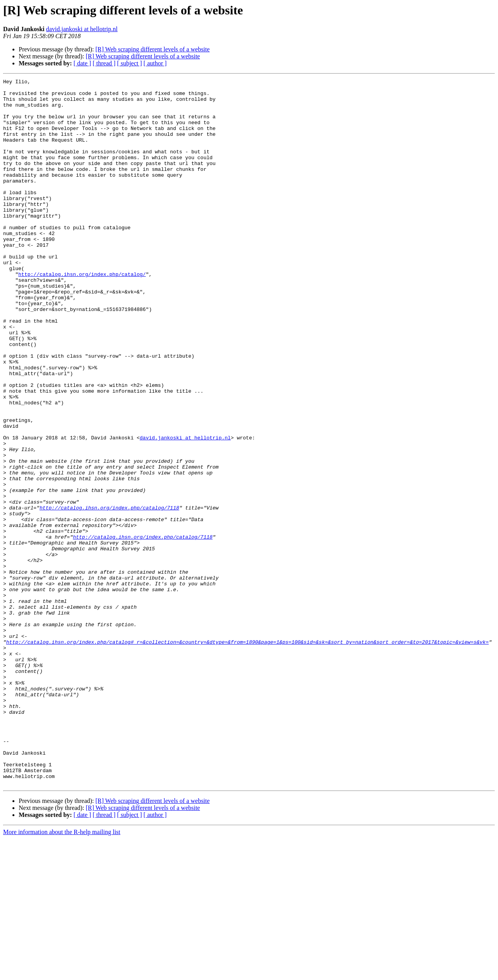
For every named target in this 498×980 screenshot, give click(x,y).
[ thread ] (104, 63)
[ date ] (82, 63)
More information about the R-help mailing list (62, 973)
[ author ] (155, 63)
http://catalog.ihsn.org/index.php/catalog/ (82, 314)
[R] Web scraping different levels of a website (153, 49)
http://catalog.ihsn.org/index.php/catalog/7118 (110, 594)
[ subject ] (130, 63)
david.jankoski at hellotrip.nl (82, 29)
